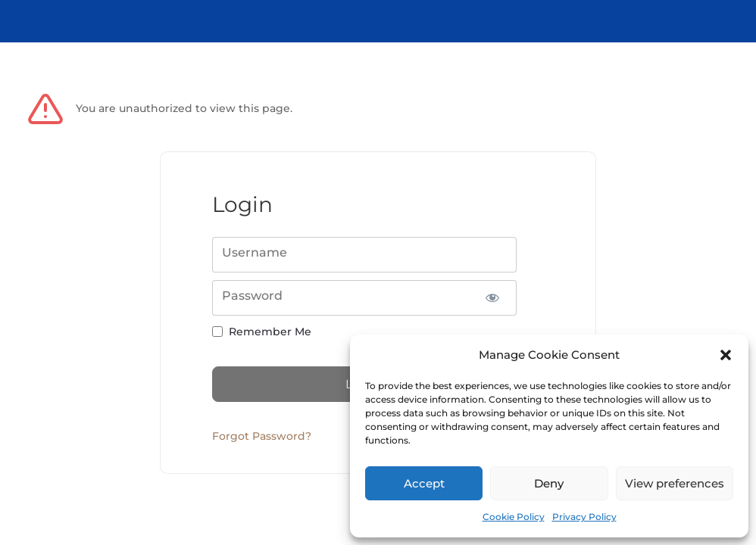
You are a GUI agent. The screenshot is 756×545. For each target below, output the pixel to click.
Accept (424, 483)
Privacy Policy (584, 517)
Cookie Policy (514, 517)
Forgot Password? (262, 436)
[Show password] (492, 298)
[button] (726, 355)
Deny (549, 483)
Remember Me (270, 332)
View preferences (675, 483)
